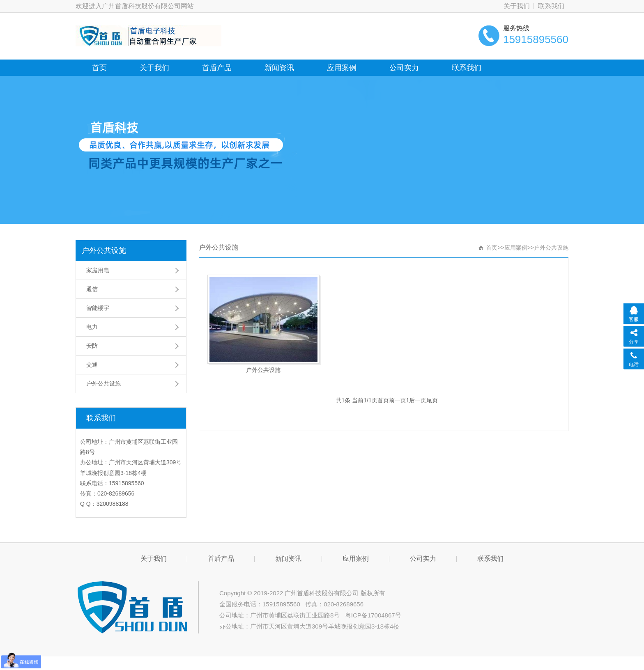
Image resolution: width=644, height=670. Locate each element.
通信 (92, 289)
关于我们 (517, 6)
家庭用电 (98, 270)
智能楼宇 (98, 308)
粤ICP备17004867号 (373, 615)
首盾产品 (217, 68)
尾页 (432, 400)
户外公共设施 (104, 250)
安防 (92, 346)
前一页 (398, 400)
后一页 (418, 400)
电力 (92, 327)
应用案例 (342, 68)
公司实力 (404, 68)
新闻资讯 (279, 68)
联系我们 (551, 6)
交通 (92, 365)
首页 (99, 68)
